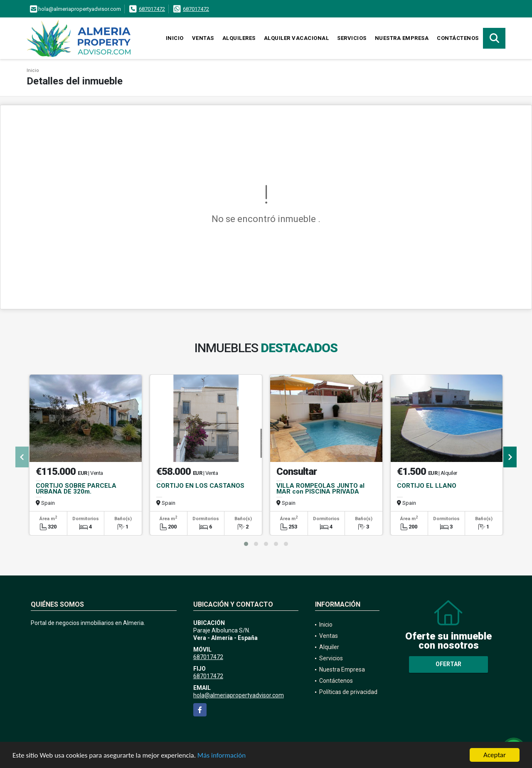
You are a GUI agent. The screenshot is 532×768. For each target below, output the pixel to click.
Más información (222, 755)
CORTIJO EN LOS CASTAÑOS (200, 486)
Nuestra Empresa (402, 38)
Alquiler (329, 647)
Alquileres (239, 38)
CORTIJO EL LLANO (427, 486)
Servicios (352, 38)
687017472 (152, 9)
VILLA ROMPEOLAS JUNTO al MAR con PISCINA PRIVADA (320, 489)
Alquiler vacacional (297, 38)
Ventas (203, 38)
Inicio (175, 38)
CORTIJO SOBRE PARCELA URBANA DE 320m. (76, 489)
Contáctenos (458, 38)
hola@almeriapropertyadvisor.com (239, 695)
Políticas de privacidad (348, 692)
